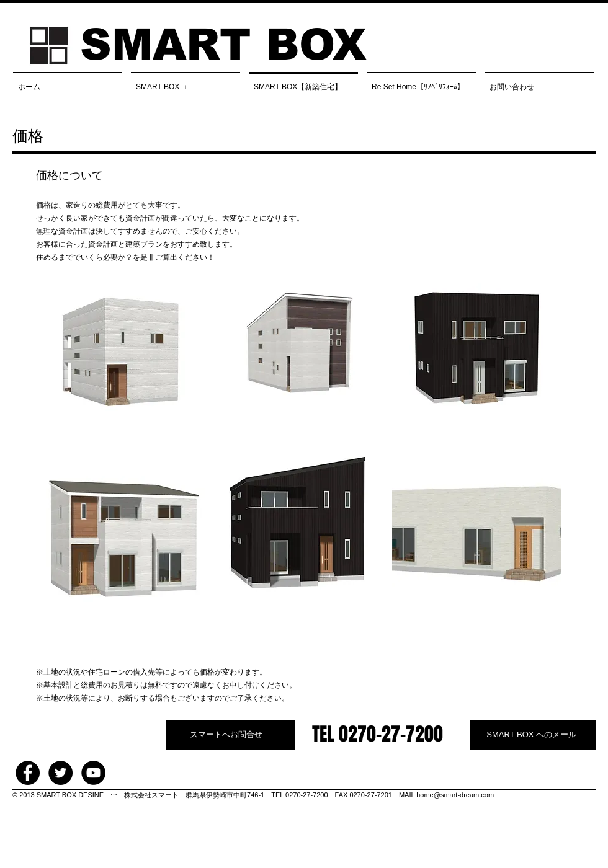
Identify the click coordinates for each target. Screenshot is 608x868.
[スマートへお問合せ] (230, 735)
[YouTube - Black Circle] (93, 773)
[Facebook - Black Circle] (28, 773)
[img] (120, 352)
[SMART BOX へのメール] (533, 735)
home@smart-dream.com (455, 795)
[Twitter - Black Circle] (60, 773)
